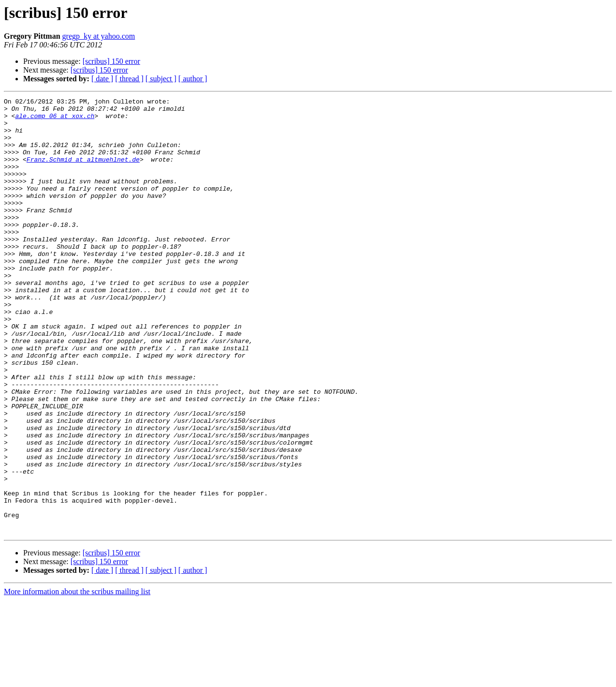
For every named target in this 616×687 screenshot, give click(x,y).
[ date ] (102, 79)
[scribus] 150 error (111, 61)
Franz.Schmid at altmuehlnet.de (83, 172)
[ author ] (193, 79)
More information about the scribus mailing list (77, 679)
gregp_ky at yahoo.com (99, 36)
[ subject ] (161, 79)
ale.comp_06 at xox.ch (55, 120)
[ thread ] (129, 79)
